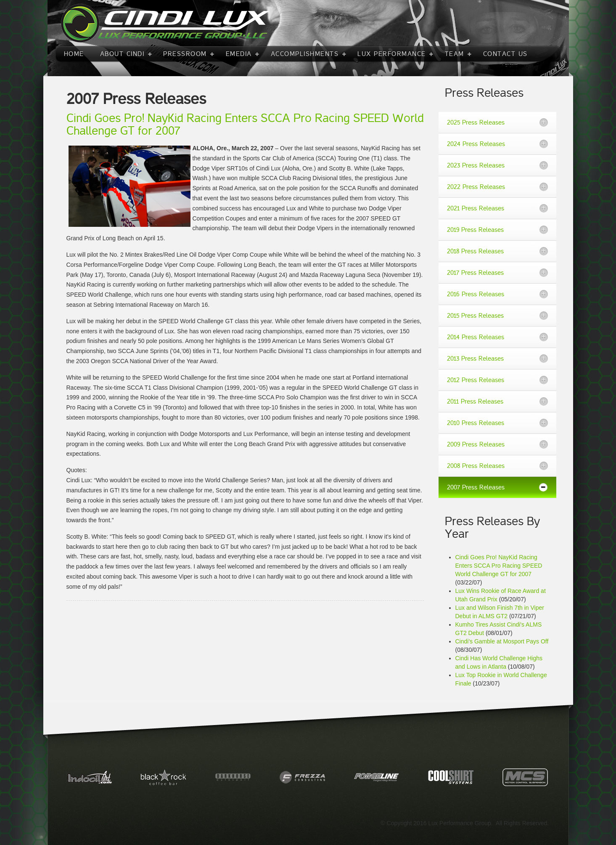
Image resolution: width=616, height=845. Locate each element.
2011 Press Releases (475, 401)
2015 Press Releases (475, 316)
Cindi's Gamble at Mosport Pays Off (502, 641)
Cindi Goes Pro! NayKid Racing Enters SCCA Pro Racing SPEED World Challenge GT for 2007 (499, 566)
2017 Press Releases (475, 273)
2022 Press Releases (476, 187)
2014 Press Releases (476, 337)
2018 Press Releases (475, 251)
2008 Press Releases (476, 466)
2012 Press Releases (476, 380)
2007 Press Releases (476, 487)
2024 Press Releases (476, 144)
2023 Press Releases (476, 165)
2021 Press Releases (476, 208)
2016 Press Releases (476, 294)
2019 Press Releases (475, 230)
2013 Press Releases (475, 359)
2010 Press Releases (476, 423)
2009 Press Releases (476, 444)
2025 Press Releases (476, 122)
